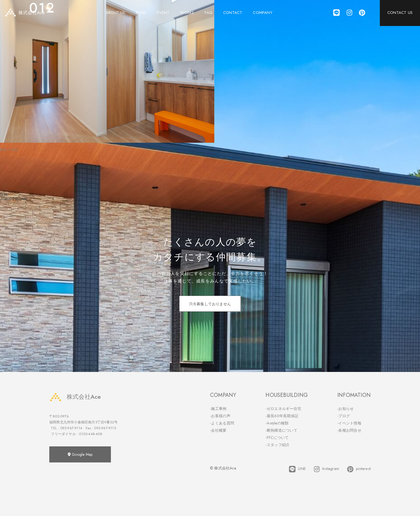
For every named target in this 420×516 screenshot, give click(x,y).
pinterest (359, 469)
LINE (297, 469)
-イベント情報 (349, 423)
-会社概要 (218, 430)
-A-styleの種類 (277, 423)
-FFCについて (277, 438)
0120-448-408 (91, 434)
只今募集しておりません (210, 304)
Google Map (80, 454)
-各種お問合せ (349, 430)
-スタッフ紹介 (277, 445)
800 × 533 (9, 150)
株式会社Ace (75, 397)
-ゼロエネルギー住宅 (283, 409)
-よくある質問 (222, 423)
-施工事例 (218, 409)
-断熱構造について (281, 430)
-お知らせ (346, 409)
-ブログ (344, 416)
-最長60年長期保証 (282, 416)
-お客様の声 (220, 416)
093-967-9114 (71, 428)
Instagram (327, 469)
